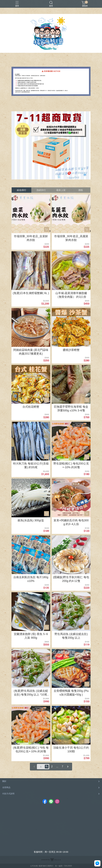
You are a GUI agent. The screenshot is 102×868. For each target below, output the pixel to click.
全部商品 (6, 787)
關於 (4, 781)
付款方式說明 (8, 794)
